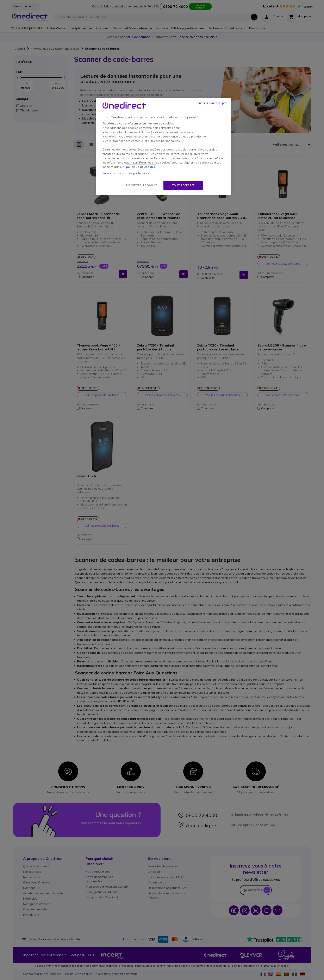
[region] (163, 147)
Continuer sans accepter (212, 103)
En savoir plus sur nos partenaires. (126, 173)
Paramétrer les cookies (142, 185)
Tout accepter (183, 185)
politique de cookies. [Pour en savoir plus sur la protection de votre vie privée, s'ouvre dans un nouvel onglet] (141, 167)
